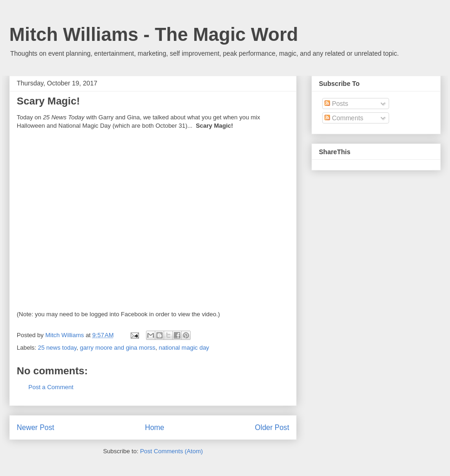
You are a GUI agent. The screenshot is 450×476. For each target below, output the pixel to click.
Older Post (272, 427)
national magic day (184, 348)
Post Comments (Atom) (171, 451)
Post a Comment (51, 387)
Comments (344, 118)
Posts (336, 104)
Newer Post (36, 427)
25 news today (57, 348)
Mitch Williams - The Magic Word (154, 34)
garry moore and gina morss (118, 348)
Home (155, 427)
